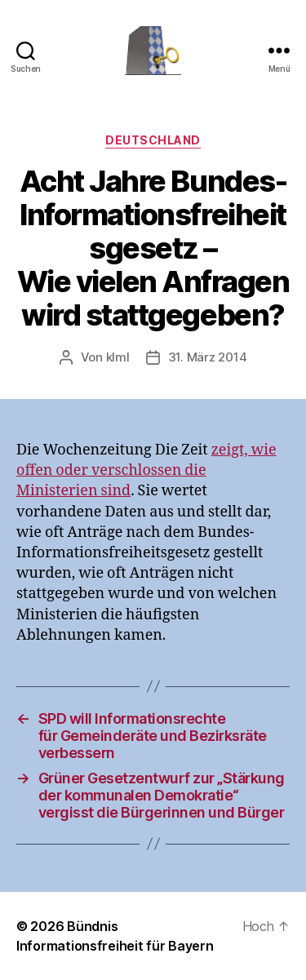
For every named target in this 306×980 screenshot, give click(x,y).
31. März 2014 (208, 357)
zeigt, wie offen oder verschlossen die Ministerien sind (146, 470)
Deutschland (153, 140)
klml (118, 357)
